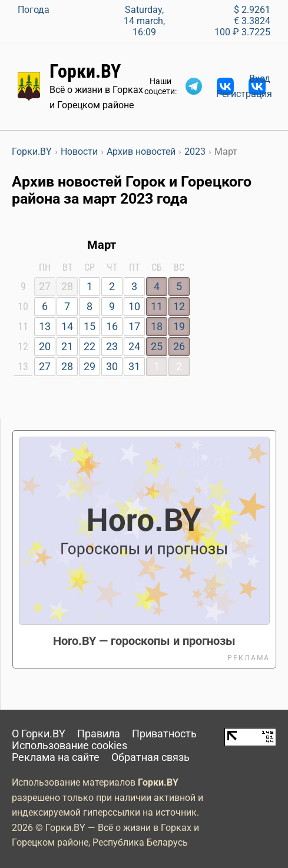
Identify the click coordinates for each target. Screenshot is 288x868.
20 (45, 347)
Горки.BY (85, 71)
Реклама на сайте (56, 757)
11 (157, 307)
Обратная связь (150, 757)
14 (67, 327)
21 (67, 347)
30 (112, 367)
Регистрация (244, 94)
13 (45, 327)
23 (112, 347)
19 (179, 327)
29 (90, 367)
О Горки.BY (39, 734)
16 (112, 327)
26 (179, 347)
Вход (260, 79)
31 (134, 367)
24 (134, 347)
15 (90, 327)
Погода (34, 10)
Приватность (164, 734)
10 (134, 307)
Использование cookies (69, 746)
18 (157, 327)
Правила (99, 734)
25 (157, 347)
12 (179, 307)
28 (67, 367)
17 (134, 327)
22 (90, 347)
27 (45, 367)
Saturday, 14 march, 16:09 (144, 21)
